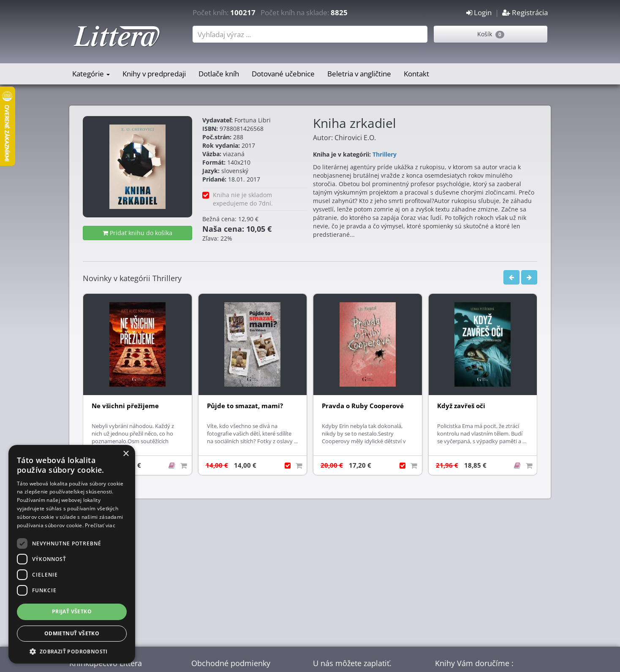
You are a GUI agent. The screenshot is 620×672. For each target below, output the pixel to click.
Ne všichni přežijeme (125, 406)
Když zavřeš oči (461, 406)
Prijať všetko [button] (72, 611)
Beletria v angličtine (359, 74)
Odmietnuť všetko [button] (72, 633)
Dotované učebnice (283, 74)
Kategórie (91, 74)
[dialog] (72, 554)
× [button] (126, 454)
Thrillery (385, 154)
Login (479, 12)
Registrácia (525, 12)
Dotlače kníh (219, 74)
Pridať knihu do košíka (137, 233)
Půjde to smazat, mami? (245, 406)
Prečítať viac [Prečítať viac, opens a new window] (100, 525)
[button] (72, 651)
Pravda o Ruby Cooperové (363, 406)
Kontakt (416, 74)
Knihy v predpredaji (154, 74)
